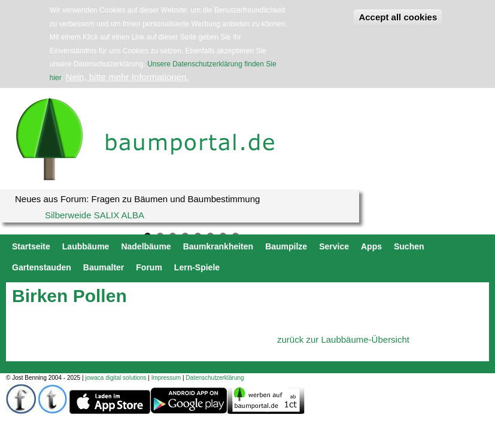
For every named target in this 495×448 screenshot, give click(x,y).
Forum (149, 267)
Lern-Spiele (197, 267)
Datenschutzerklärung (215, 378)
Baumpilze (286, 246)
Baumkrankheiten (218, 246)
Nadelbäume (146, 246)
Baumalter (104, 267)
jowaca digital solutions (116, 378)
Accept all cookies (398, 17)
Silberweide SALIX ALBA (95, 215)
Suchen (409, 246)
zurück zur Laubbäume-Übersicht (343, 339)
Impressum (166, 378)
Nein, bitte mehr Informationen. (127, 77)
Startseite (31, 246)
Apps (371, 246)
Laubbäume (86, 246)
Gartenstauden (42, 267)
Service (334, 246)
